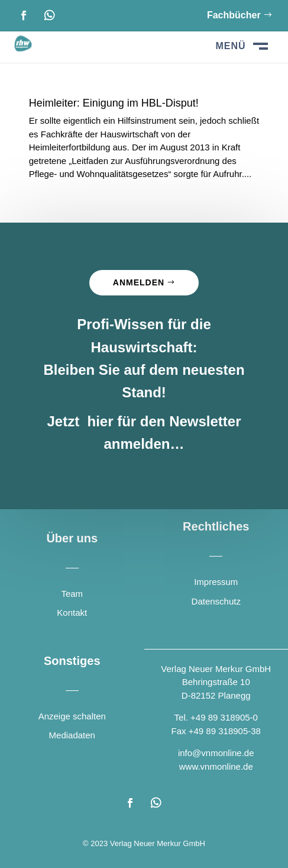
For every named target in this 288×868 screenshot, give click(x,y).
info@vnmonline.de (216, 753)
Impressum (216, 582)
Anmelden (139, 282)
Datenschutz (216, 601)
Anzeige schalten (72, 716)
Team (72, 594)
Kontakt (72, 613)
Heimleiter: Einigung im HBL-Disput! (114, 103)
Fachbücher (234, 15)
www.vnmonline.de (216, 766)
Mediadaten (72, 735)
